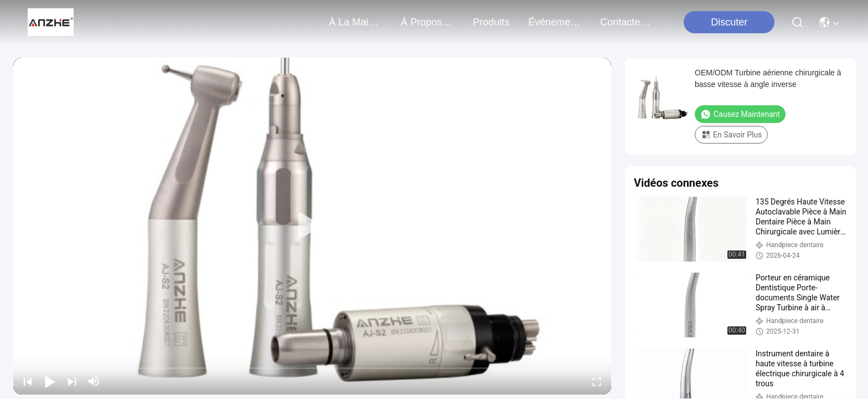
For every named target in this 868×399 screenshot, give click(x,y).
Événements (555, 22)
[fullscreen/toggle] (597, 381)
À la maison (355, 22)
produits (491, 22)
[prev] (28, 381)
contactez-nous (627, 22)
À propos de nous (427, 22)
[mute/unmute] (94, 381)
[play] (312, 226)
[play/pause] (50, 381)
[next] (72, 381)
